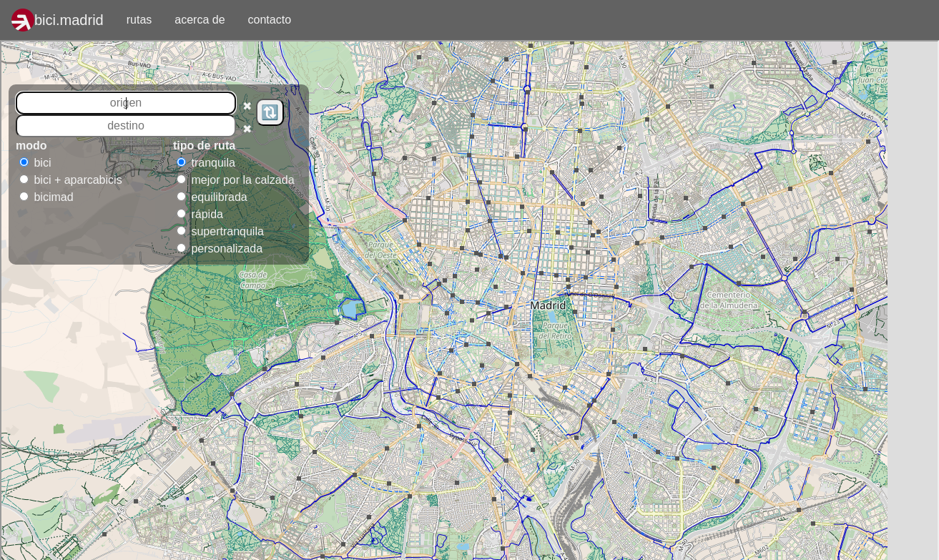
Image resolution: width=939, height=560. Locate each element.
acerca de (200, 20)
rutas (145, 19)
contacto (270, 20)
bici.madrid (69, 20)
